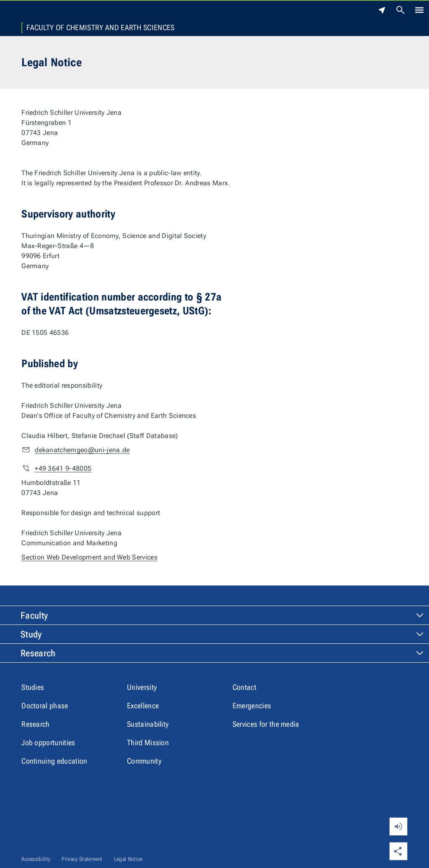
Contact (244, 687)
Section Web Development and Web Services (89, 557)
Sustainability (148, 724)
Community (144, 761)
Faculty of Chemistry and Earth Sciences (100, 28)
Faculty (34, 615)
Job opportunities (48, 742)
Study (31, 634)
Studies (33, 687)
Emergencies (252, 706)
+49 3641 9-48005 (63, 468)
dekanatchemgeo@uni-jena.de (82, 450)
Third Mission (148, 742)
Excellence (143, 706)
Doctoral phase (45, 706)
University (142, 687)
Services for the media (266, 724)
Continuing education (54, 761)
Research (38, 653)
